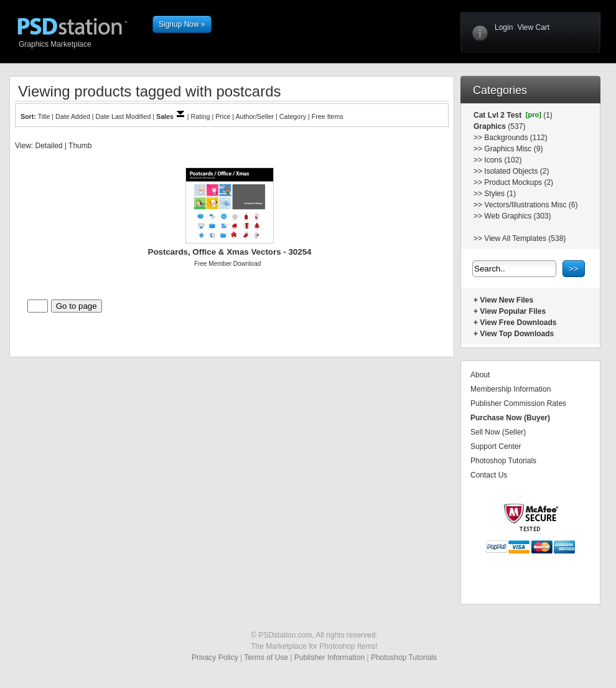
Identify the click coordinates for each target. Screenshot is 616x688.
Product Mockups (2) (519, 182)
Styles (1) (500, 194)
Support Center (496, 446)
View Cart (533, 27)
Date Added (73, 116)
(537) (516, 126)
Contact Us (489, 475)
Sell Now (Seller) (498, 432)
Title (44, 116)
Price (223, 116)
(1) (547, 115)
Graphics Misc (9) (513, 149)
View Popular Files (513, 311)
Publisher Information (329, 657)
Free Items (328, 116)
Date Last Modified (124, 116)
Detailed (49, 146)
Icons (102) (503, 160)
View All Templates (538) (525, 238)
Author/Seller (255, 116)
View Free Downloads (518, 323)
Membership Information (511, 389)
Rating (201, 116)
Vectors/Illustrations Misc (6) (531, 205)
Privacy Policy (215, 657)
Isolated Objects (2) (516, 171)
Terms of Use (266, 657)
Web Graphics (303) (517, 216)
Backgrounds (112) (516, 138)
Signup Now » (182, 24)
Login (504, 27)
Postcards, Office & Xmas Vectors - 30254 (230, 252)
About (480, 375)
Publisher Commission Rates (518, 403)
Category (293, 116)
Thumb (80, 146)
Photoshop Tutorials (503, 461)
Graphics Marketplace (82, 44)
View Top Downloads (517, 334)
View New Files (506, 300)
